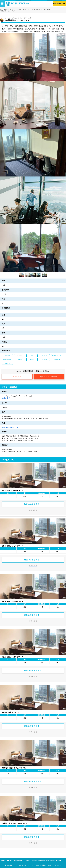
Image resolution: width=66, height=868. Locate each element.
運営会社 (59, 860)
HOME (3, 860)
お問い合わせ (50, 860)
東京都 (19, 9)
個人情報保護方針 (19, 860)
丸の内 (24, 9)
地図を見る (6, 398)
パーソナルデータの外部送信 (36, 860)
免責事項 (10, 860)
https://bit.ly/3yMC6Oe (10, 427)
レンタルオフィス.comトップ (8, 9)
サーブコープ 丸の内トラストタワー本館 (39, 9)
